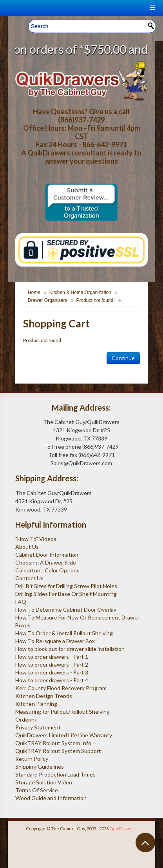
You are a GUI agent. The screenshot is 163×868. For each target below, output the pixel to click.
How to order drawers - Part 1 (52, 657)
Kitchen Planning (36, 704)
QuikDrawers (123, 829)
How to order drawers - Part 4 (52, 680)
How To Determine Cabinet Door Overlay (66, 609)
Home (34, 292)
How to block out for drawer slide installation (70, 649)
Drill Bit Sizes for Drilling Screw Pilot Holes (66, 586)
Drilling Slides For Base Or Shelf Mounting (66, 594)
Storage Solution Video (44, 782)
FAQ (21, 602)
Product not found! (96, 300)
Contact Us (29, 578)
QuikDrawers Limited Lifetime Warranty (64, 735)
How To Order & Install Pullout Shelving (64, 633)
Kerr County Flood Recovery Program (61, 688)
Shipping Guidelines (40, 767)
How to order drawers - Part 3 (52, 672)
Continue (123, 358)
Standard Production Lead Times (55, 774)
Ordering (26, 719)
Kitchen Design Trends (44, 696)
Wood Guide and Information (51, 798)
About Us (27, 547)
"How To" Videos (36, 539)
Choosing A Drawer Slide (46, 562)
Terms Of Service (37, 790)
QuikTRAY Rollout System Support (58, 751)
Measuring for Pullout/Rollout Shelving (62, 712)
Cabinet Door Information (47, 555)
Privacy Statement (38, 727)
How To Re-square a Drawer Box (55, 641)
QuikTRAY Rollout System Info (53, 743)
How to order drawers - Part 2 (52, 664)
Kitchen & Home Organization (80, 292)
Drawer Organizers (48, 300)
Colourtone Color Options (47, 570)
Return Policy (32, 759)
